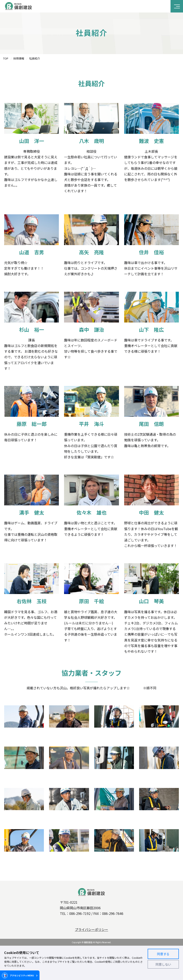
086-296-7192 (80, 913)
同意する (163, 954)
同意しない (163, 964)
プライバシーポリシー (91, 929)
